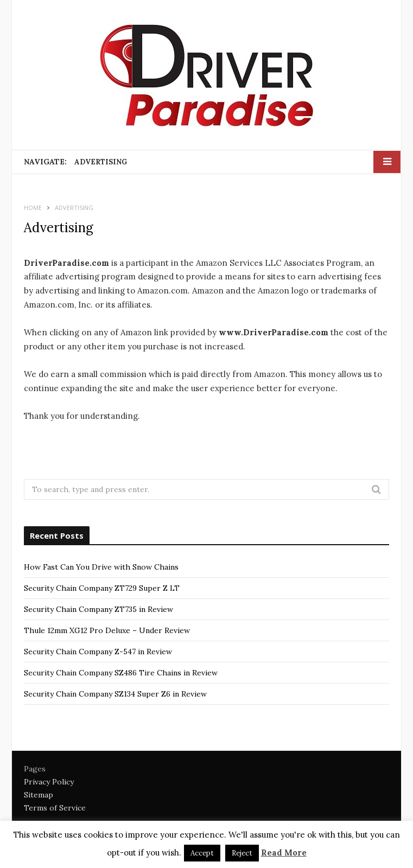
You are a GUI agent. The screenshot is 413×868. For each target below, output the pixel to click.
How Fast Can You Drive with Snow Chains (101, 567)
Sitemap (39, 795)
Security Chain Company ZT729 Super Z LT (102, 588)
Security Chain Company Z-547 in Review (98, 652)
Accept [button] (202, 853)
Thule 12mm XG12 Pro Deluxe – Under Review (107, 630)
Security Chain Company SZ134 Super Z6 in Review (115, 694)
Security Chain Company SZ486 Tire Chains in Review (121, 673)
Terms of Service (55, 808)
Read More (284, 853)
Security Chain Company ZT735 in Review (99, 609)
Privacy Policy (49, 782)
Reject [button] (242, 853)
